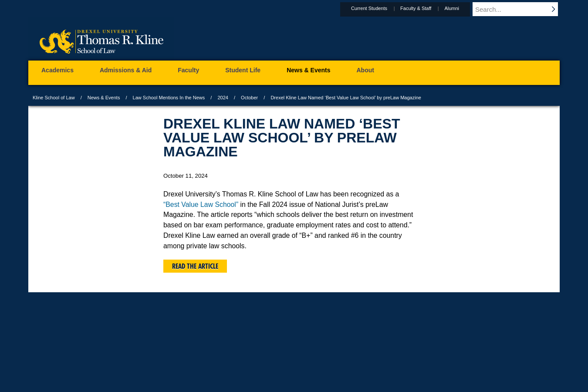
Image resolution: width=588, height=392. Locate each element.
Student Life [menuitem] (243, 70)
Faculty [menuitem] (188, 70)
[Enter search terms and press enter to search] (520, 9)
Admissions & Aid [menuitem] (126, 70)
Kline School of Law (54, 98)
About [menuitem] (365, 70)
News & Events (104, 98)
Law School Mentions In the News (169, 98)
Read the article (195, 266)
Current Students (377, 8)
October (249, 98)
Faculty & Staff (424, 8)
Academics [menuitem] (57, 70)
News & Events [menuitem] (308, 70)
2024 (223, 98)
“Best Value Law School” (201, 204)
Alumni (460, 8)
